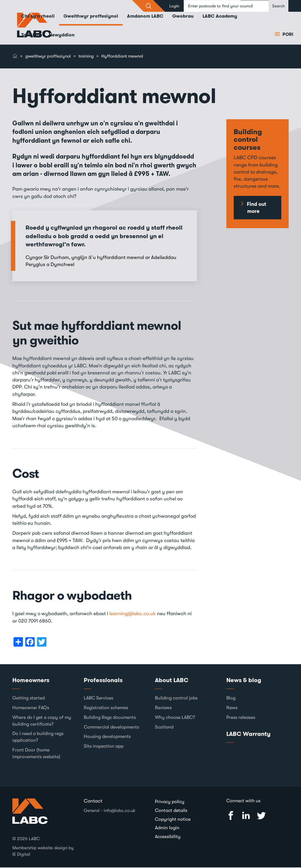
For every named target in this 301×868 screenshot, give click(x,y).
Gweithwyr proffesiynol (91, 17)
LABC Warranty (248, 734)
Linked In (246, 816)
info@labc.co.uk (120, 811)
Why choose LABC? (175, 718)
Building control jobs (176, 699)
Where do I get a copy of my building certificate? (42, 721)
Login (174, 6)
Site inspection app (104, 747)
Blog (231, 699)
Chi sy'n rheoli (38, 17)
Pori (287, 35)
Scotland (164, 727)
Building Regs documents (110, 718)
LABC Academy (220, 17)
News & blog (244, 680)
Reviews (163, 708)
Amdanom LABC (145, 17)
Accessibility (168, 837)
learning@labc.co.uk (133, 614)
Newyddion (62, 35)
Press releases (241, 718)
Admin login (167, 828)
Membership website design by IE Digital (43, 851)
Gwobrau (183, 17)
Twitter (261, 816)
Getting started (29, 699)
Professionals (103, 680)
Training (31, 35)
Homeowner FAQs (31, 708)
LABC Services (98, 699)
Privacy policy (170, 802)
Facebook (231, 816)
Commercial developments (111, 727)
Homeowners (31, 680)
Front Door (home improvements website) (36, 754)
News (232, 708)
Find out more (257, 208)
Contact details (171, 811)
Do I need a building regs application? (38, 737)
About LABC (172, 680)
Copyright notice (173, 820)
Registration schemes (106, 708)
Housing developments (107, 737)
